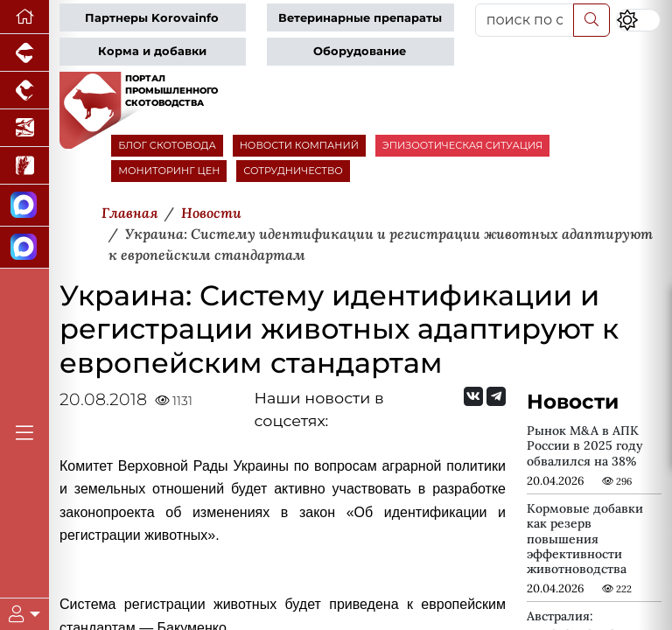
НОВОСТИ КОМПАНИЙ (299, 145)
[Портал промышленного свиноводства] (24, 53)
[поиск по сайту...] (525, 20)
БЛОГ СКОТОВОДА (167, 145)
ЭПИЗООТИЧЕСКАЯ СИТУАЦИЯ (462, 145)
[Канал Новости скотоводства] (24, 206)
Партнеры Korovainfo (152, 18)
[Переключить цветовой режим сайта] (638, 20)
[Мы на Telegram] (496, 396)
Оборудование (360, 51)
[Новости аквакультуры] (24, 128)
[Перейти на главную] (24, 17)
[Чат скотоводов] (24, 248)
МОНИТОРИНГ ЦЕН (169, 171)
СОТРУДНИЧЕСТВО (293, 171)
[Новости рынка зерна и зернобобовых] (24, 166)
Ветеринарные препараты (360, 18)
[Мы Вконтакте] (473, 396)
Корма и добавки (152, 51)
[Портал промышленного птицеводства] (24, 91)
